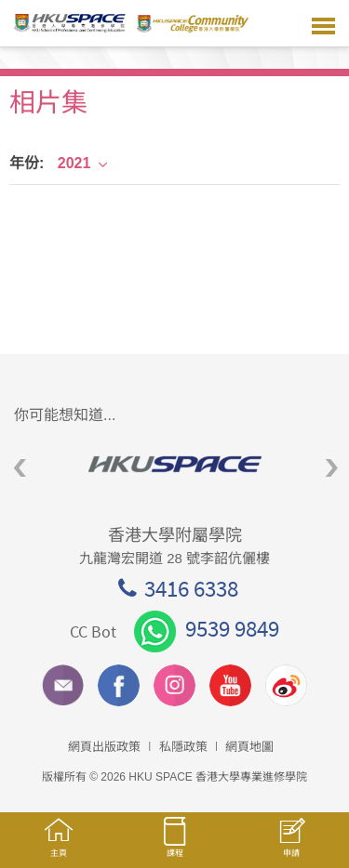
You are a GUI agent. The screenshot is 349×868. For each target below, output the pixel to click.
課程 (174, 846)
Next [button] (332, 468)
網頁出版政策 (104, 747)
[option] (174, 464)
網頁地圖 (249, 747)
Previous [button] (20, 468)
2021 (84, 163)
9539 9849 (207, 628)
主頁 (58, 846)
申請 (291, 847)
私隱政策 (183, 747)
